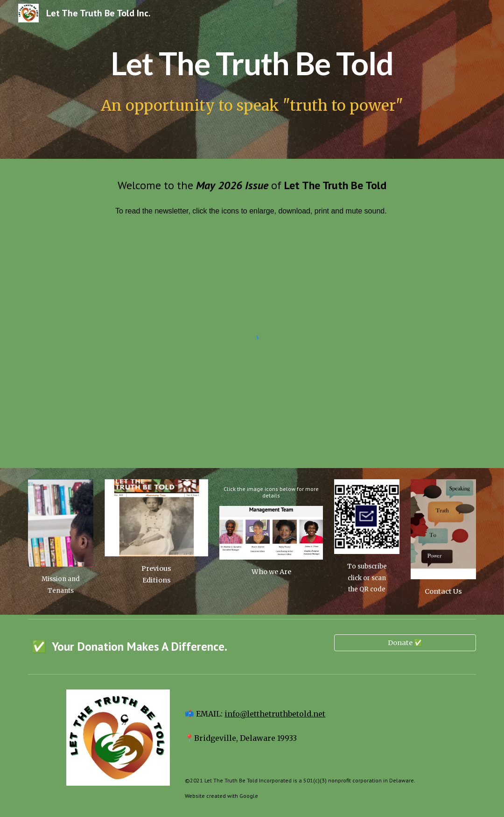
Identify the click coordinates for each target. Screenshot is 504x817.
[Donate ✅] (405, 643)
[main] (252, 60)
